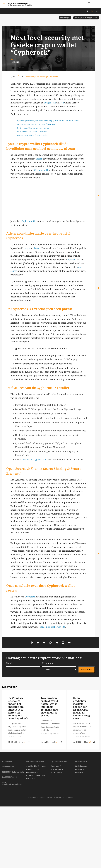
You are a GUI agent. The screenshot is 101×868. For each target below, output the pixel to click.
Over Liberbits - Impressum (37, 766)
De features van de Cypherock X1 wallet (32, 132)
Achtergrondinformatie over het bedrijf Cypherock (36, 124)
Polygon (72, 260)
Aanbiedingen (65, 18)
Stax (54, 103)
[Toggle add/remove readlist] (92, 11)
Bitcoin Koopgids (81, 766)
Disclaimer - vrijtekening (35, 775)
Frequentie (59, 667)
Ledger (47, 103)
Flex (62, 103)
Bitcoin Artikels (80, 769)
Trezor (39, 159)
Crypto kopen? (56, 766)
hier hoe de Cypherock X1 (35, 460)
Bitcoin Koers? (80, 772)
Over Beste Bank (33, 769)
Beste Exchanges (57, 769)
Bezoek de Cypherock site (52, 627)
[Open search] (82, 4)
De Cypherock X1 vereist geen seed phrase (33, 128)
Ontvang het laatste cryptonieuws (86, 18)
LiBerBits (14, 59)
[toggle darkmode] (87, 11)
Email (23, 667)
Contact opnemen (33, 772)
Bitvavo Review (56, 772)
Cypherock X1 (41, 170)
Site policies (31, 779)
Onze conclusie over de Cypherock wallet (33, 135)
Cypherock (30, 597)
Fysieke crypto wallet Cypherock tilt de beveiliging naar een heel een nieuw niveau (48, 121)
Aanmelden (86, 670)
